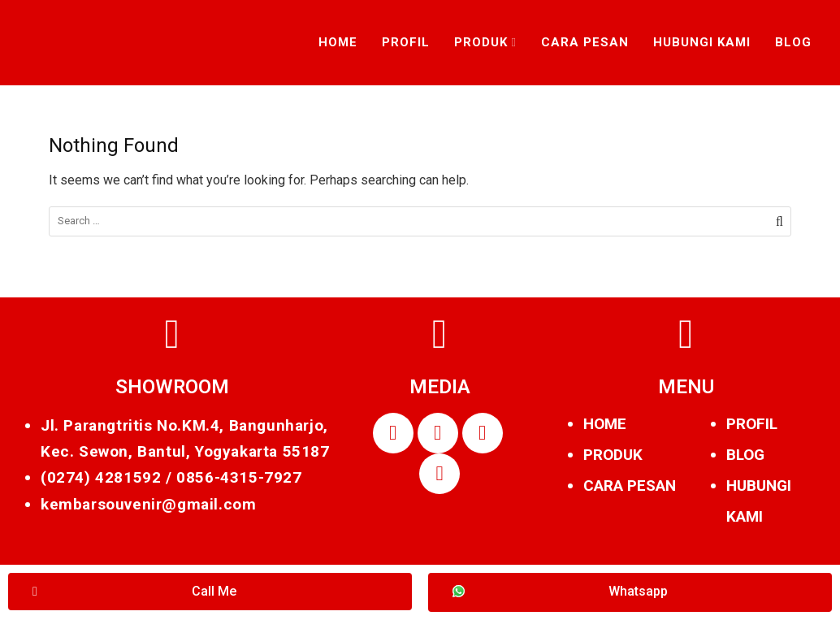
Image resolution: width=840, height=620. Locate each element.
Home (338, 42)
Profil (406, 42)
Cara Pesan (585, 42)
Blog (793, 42)
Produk (481, 42)
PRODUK (613, 455)
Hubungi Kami (702, 42)
